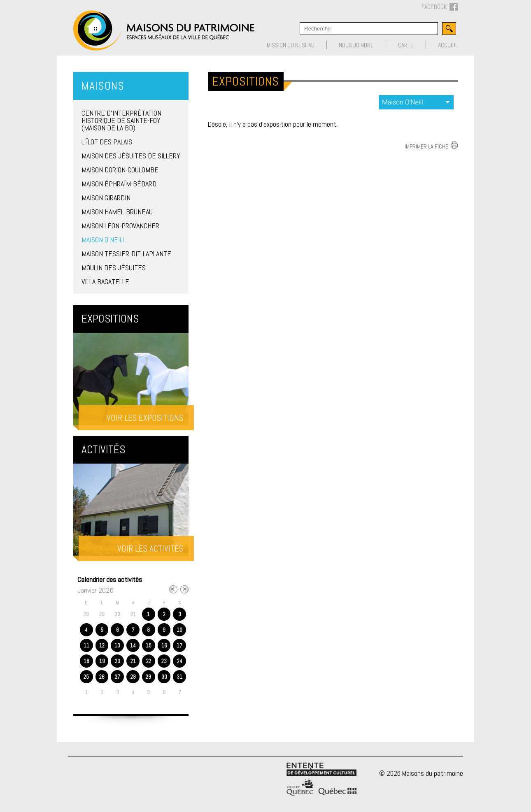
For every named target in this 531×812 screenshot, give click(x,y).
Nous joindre (356, 45)
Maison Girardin (106, 198)
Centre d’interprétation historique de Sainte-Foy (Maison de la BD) (121, 120)
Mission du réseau (291, 45)
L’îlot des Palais (107, 142)
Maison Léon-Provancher (120, 226)
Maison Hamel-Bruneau (117, 212)
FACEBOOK (440, 7)
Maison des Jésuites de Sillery (131, 156)
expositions (416, 102)
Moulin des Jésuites (114, 268)
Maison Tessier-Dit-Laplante (126, 254)
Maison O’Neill (104, 240)
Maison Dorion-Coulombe (120, 170)
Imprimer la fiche (426, 146)
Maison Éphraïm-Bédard (119, 184)
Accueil (448, 45)
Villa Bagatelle (105, 282)
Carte (406, 45)
